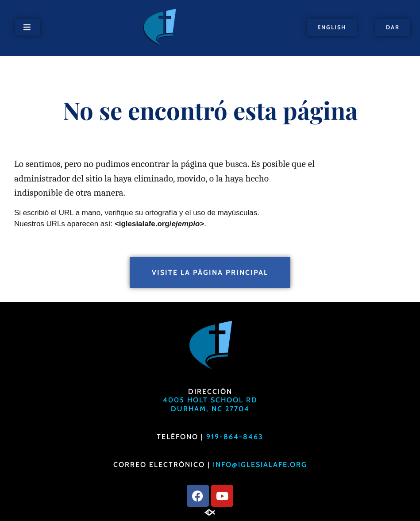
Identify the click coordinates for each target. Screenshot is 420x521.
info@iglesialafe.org (260, 465)
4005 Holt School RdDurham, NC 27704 (210, 404)
